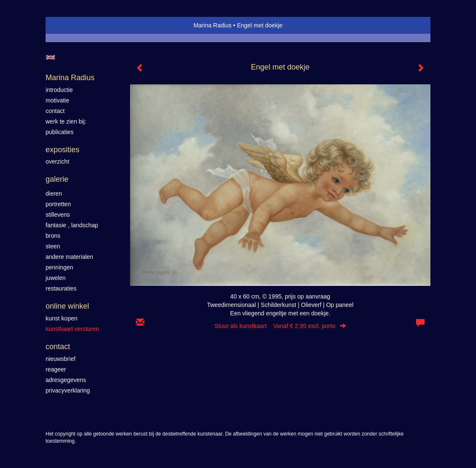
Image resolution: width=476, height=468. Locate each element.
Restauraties (61, 288)
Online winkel (67, 306)
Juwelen (55, 278)
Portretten (58, 204)
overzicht (57, 161)
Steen (53, 246)
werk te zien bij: (66, 121)
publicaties (59, 132)
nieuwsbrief (61, 359)
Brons (53, 236)
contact (55, 111)
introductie (59, 90)
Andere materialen (69, 257)
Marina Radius (212, 25)
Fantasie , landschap (72, 225)
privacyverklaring (68, 390)
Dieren (54, 194)
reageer (56, 369)
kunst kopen (62, 318)
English (50, 57)
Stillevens (58, 215)
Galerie (57, 179)
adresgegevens (66, 380)
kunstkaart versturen (72, 329)
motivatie (57, 100)
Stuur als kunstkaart (280, 326)
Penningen (59, 267)
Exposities (62, 150)
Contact (58, 347)
